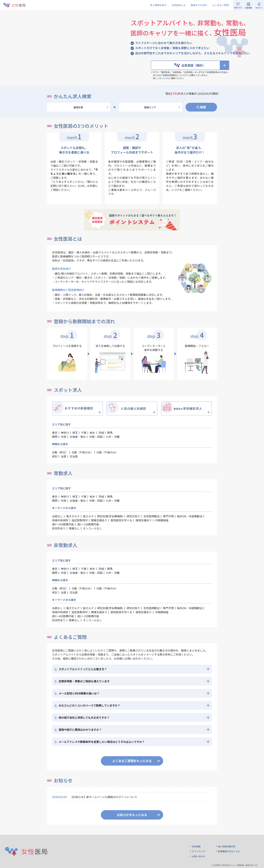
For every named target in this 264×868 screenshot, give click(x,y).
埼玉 (75, 433)
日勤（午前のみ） (82, 452)
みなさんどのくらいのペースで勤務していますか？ (87, 705)
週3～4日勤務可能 (63, 524)
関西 (55, 437)
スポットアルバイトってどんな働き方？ (81, 669)
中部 (63, 437)
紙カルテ (88, 516)
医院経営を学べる (121, 520)
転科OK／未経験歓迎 (190, 516)
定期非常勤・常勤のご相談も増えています (82, 681)
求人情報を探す (158, 5)
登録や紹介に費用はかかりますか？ (78, 730)
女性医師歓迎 (152, 516)
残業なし (74, 528)
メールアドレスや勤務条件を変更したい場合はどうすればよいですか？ (100, 742)
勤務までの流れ (199, 5)
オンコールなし (92, 528)
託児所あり (59, 528)
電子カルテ (73, 516)
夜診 (55, 456)
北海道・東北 (78, 437)
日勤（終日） (60, 452)
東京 (55, 433)
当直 (63, 456)
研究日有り (133, 516)
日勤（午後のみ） (107, 452)
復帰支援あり (144, 520)
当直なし (57, 516)
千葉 (84, 433)
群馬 (110, 433)
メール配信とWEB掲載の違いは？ (77, 693)
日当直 (74, 456)
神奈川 (65, 433)
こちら (164, 78)
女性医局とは (179, 5)
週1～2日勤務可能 (88, 524)
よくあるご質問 (221, 5)
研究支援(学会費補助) (110, 516)
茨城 (101, 433)
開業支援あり (99, 520)
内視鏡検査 (162, 520)
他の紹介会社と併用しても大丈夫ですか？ (82, 717)
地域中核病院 (60, 520)
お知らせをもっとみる (132, 815)
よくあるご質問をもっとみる (132, 761)
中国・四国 (96, 437)
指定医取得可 (80, 520)
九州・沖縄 (113, 437)
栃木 (92, 433)
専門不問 (168, 516)
